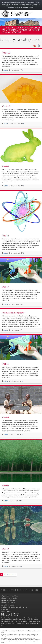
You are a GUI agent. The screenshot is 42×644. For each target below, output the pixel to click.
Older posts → (11, 575)
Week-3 (5, 485)
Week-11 (6, 53)
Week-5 (5, 364)
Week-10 (6, 106)
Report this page (6, 611)
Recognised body (10, 623)
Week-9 (5, 166)
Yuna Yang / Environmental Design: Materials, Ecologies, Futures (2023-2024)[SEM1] (21, 30)
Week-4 (5, 417)
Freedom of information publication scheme (14, 607)
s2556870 (6, 70)
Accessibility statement (8, 605)
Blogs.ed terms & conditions (10, 596)
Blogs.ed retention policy (9, 600)
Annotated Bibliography (13, 313)
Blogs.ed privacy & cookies (9, 598)
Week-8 (5, 236)
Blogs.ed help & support (8, 602)
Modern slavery (6, 609)
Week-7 (5, 287)
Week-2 (5, 549)
